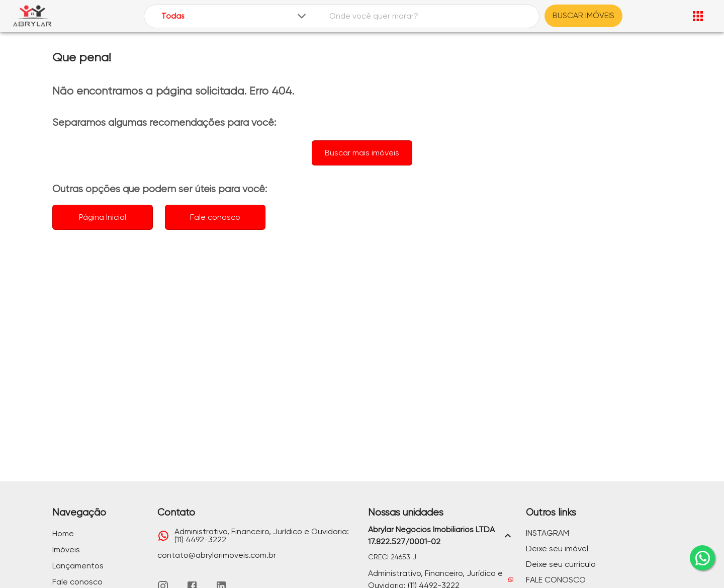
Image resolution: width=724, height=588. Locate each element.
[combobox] (235, 16)
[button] (441, 536)
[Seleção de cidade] (235, 16)
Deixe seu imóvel (557, 549)
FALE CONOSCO (556, 580)
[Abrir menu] (698, 16)
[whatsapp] (702, 558)
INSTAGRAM (548, 533)
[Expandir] (302, 16)
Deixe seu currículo (561, 564)
